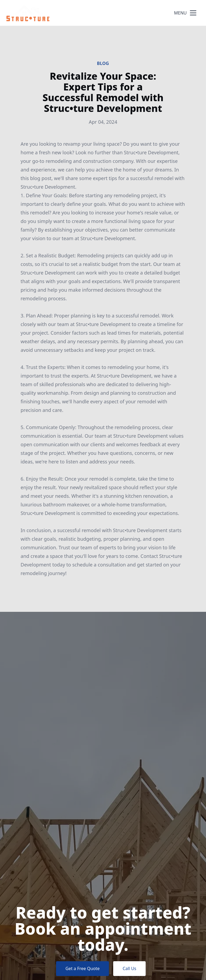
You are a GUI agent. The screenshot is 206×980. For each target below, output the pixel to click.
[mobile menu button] (193, 13)
